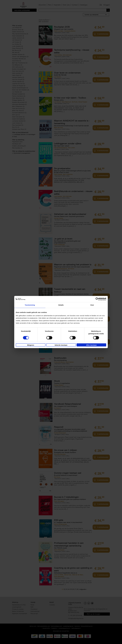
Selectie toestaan (61, 345)
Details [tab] (61, 305)
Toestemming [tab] (30, 305)
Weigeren (31, 345)
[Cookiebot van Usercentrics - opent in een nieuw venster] (97, 299)
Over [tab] (92, 305)
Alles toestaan (91, 345)
